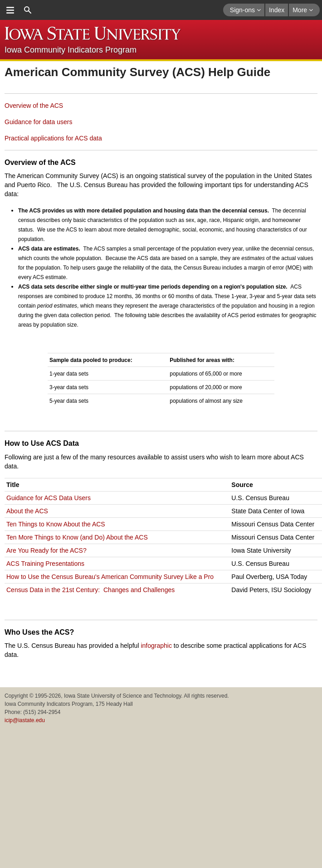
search (28, 10)
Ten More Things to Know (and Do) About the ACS (77, 537)
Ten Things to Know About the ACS (56, 524)
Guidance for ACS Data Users (49, 498)
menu (10, 10)
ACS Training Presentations (45, 564)
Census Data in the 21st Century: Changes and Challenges (90, 590)
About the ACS (27, 511)
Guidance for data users (38, 122)
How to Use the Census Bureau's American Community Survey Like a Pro (110, 577)
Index (277, 10)
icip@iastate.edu (25, 720)
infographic (156, 646)
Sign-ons (245, 10)
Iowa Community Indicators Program (71, 50)
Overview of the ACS (34, 106)
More (303, 10)
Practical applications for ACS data (53, 138)
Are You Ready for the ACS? (46, 550)
